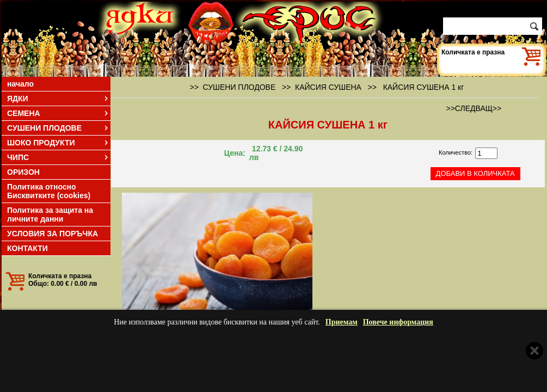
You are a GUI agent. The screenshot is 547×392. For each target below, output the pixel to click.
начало (20, 84)
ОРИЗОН (23, 172)
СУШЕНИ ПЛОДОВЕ (58, 128)
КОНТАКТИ (27, 248)
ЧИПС (58, 157)
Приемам (342, 322)
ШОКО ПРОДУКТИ (58, 143)
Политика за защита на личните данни (50, 215)
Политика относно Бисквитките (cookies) (49, 191)
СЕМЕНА (58, 113)
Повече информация (398, 322)
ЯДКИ (58, 99)
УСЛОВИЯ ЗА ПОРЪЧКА (53, 234)
